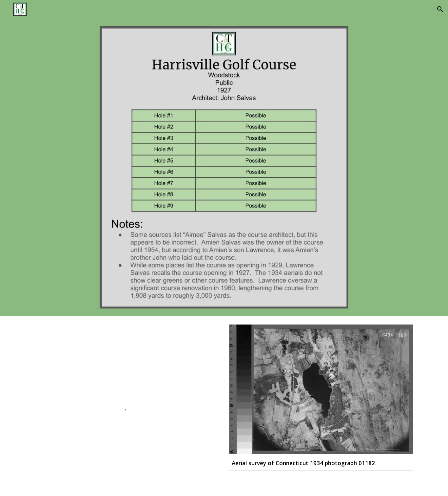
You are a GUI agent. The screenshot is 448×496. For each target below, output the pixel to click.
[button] (440, 9)
